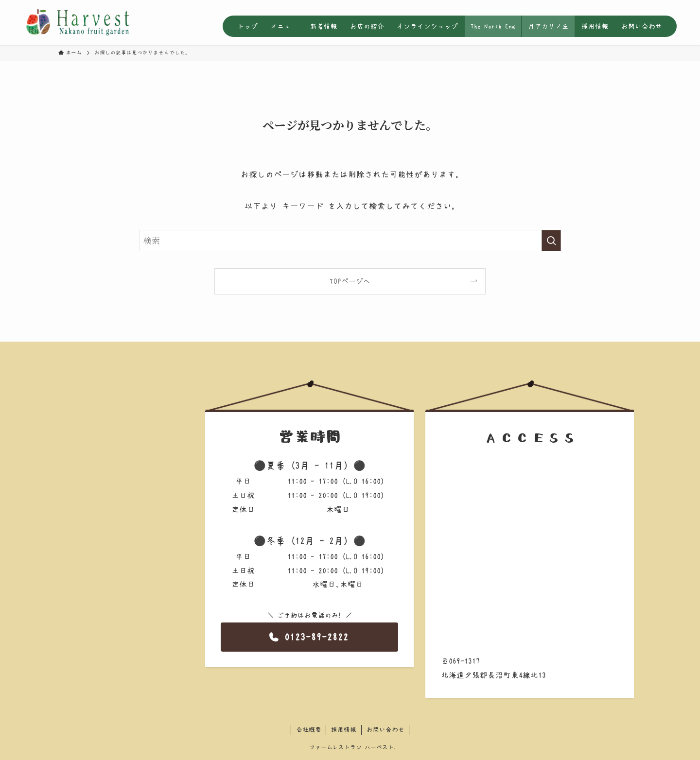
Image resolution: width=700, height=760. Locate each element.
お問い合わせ (385, 730)
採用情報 (344, 730)
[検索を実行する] (551, 241)
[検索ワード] (350, 241)
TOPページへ (350, 281)
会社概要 (309, 730)
